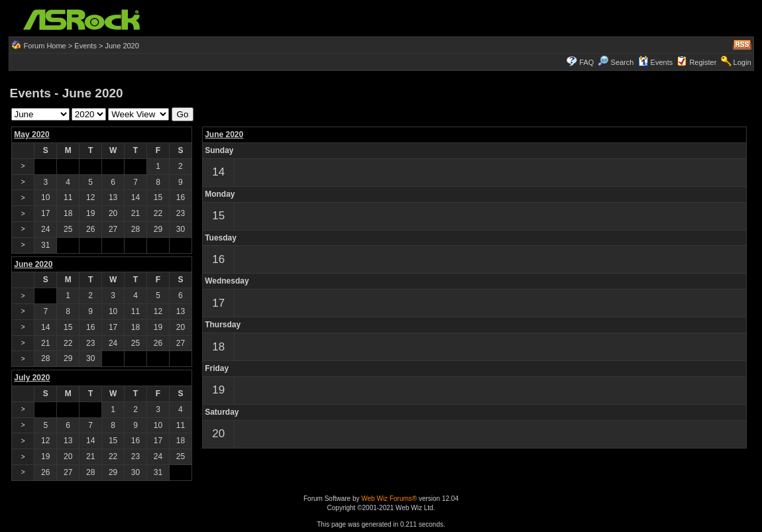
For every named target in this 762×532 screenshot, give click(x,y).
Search (623, 62)
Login (742, 62)
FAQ (586, 62)
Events (85, 46)
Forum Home (45, 46)
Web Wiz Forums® (389, 499)
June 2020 (224, 134)
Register (703, 62)
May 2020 (31, 134)
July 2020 (32, 378)
